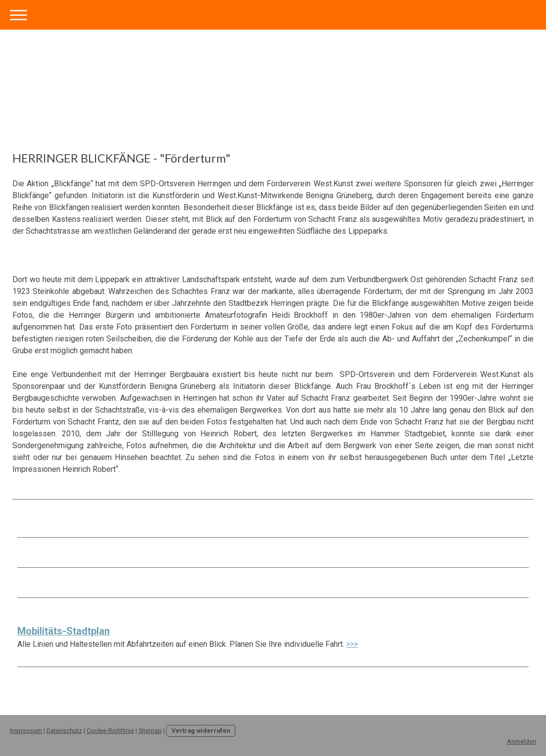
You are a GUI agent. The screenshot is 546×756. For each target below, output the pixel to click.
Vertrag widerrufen (201, 731)
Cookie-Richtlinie (110, 731)
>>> (352, 644)
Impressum (26, 731)
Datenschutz (64, 731)
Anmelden (522, 741)
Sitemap (150, 731)
